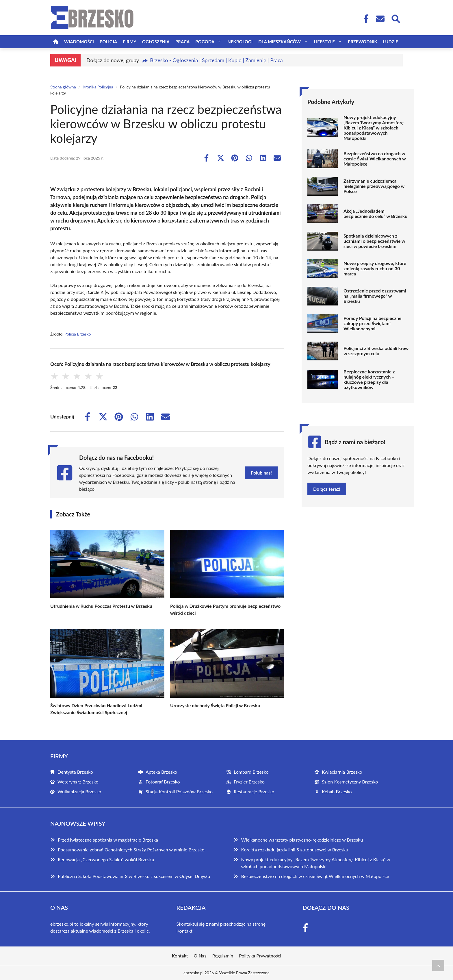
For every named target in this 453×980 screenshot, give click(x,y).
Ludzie (391, 42)
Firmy (129, 42)
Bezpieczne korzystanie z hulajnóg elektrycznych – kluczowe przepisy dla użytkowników (369, 379)
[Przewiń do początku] (438, 966)
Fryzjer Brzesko (249, 782)
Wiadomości (79, 42)
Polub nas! (261, 473)
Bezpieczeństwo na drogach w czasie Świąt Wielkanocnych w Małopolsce (375, 159)
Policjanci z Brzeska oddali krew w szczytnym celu (376, 351)
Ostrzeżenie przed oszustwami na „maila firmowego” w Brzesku (375, 296)
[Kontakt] (380, 19)
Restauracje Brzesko (254, 791)
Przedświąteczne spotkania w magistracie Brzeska (108, 840)
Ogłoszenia (156, 42)
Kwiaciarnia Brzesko (342, 772)
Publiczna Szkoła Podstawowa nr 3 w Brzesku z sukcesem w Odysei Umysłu (134, 876)
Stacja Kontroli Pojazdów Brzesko (179, 791)
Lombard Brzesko (251, 772)
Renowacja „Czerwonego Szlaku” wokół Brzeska (106, 859)
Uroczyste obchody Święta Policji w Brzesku (215, 705)
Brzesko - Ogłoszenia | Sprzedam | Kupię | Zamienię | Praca (216, 60)
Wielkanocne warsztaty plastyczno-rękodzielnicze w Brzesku (302, 840)
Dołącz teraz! (327, 489)
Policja (108, 42)
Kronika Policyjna (98, 87)
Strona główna (63, 87)
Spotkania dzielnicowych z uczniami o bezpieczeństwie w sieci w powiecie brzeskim (374, 241)
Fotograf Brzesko (163, 782)
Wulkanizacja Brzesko (79, 791)
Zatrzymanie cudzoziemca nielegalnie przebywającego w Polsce (374, 186)
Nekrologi (240, 42)
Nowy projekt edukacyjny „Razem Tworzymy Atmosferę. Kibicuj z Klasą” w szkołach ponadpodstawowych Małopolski (374, 128)
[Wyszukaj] (396, 18)
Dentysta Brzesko (75, 772)
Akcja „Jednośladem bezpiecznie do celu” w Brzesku (375, 214)
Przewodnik (363, 42)
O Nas (200, 956)
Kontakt (184, 931)
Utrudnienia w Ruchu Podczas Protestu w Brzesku (101, 606)
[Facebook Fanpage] (364, 19)
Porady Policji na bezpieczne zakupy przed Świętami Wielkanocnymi (373, 323)
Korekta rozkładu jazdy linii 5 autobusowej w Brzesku (295, 850)
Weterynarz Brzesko (78, 782)
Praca (182, 42)
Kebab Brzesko (337, 791)
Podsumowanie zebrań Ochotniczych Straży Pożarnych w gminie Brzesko (131, 850)
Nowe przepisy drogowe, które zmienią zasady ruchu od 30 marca (375, 268)
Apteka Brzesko (161, 772)
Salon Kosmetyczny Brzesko (350, 782)
